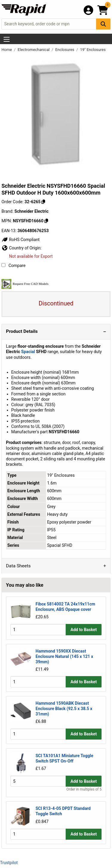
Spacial (28, 352)
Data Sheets (18, 566)
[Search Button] (103, 24)
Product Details (22, 331)
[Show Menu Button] (7, 39)
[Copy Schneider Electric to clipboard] (46, 221)
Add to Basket (84, 630)
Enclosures (65, 50)
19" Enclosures (93, 50)
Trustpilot (9, 863)
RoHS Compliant (21, 240)
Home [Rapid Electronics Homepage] (7, 50)
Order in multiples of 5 (84, 789)
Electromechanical (34, 50)
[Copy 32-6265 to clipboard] (43, 202)
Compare (13, 265)
